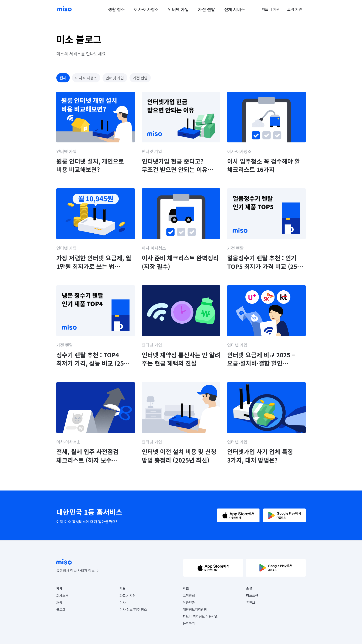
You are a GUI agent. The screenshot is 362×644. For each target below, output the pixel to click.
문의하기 (189, 623)
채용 (59, 602)
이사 (123, 602)
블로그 (61, 609)
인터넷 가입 (178, 9)
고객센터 (189, 596)
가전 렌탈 (207, 9)
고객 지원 (295, 9)
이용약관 (189, 602)
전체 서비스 (235, 9)
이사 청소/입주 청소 (133, 609)
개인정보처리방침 (195, 609)
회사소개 (62, 596)
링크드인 (252, 596)
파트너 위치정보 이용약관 (200, 616)
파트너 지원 (271, 9)
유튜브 (251, 602)
